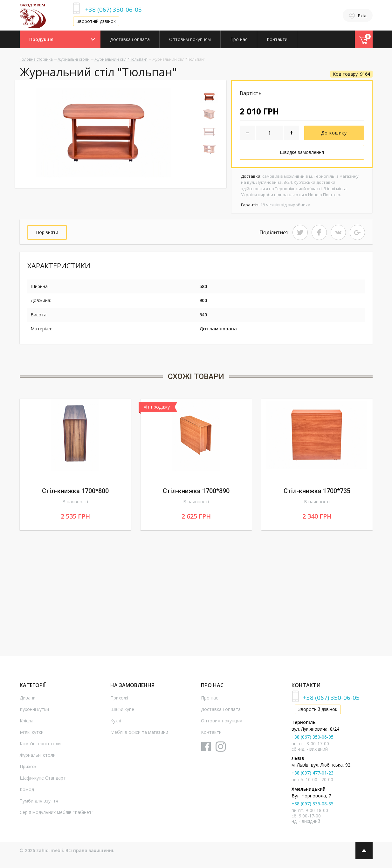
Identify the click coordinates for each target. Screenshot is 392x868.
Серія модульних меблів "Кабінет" (57, 812)
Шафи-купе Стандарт (43, 778)
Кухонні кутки (34, 709)
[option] (103, 133)
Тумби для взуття (39, 801)
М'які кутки (32, 732)
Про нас (239, 39)
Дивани (28, 698)
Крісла (27, 721)
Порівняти (47, 232)
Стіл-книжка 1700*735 (317, 491)
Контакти (277, 39)
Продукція (41, 39)
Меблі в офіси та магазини (139, 732)
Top (364, 851)
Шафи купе (122, 709)
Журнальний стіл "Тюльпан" (121, 59)
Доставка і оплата (130, 39)
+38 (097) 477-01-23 (313, 773)
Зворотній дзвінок (96, 21)
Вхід (358, 16)
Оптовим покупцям (190, 39)
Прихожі (29, 766)
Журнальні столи (74, 59)
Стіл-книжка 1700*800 (75, 491)
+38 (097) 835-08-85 (313, 804)
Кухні (116, 721)
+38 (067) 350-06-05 (113, 9)
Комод (27, 789)
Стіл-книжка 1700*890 (196, 491)
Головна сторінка (36, 59)
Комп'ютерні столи (40, 744)
